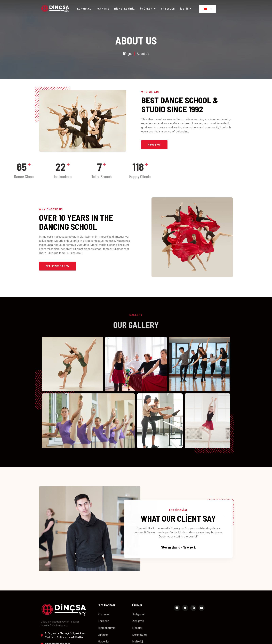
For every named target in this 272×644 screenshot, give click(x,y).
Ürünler (148, 8)
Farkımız (103, 8)
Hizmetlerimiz (125, 8)
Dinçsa (128, 53)
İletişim (186, 8)
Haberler (168, 8)
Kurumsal (84, 8)
